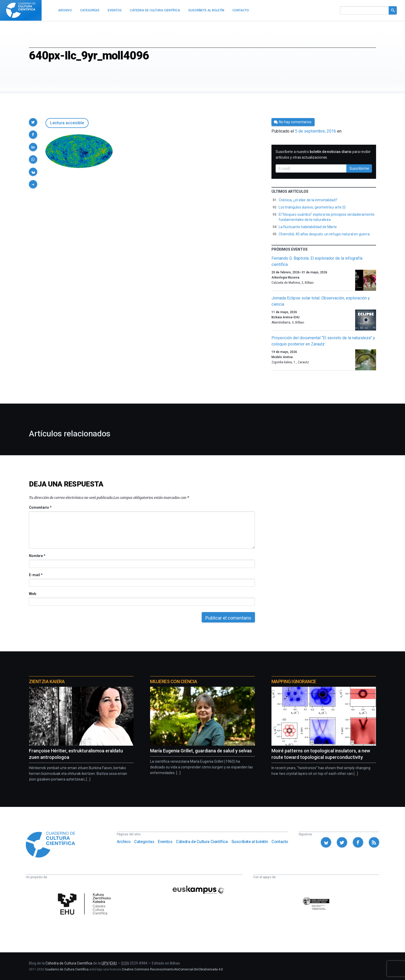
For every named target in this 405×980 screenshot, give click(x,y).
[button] (33, 122)
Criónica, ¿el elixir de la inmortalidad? (308, 200)
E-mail (36, 575)
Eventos (165, 842)
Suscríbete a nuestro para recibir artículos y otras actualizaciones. (323, 155)
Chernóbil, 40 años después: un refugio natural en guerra (324, 234)
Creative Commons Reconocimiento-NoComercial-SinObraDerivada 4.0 (172, 969)
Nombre (37, 556)
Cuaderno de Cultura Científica (67, 969)
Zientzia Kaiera (47, 681)
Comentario (40, 507)
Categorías (144, 842)
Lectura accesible (67, 123)
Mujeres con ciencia (174, 681)
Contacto (280, 842)
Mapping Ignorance (294, 681)
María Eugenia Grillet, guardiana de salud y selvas (201, 751)
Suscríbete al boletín (250, 842)
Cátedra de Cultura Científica (202, 842)
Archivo (124, 842)
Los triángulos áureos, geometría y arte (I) (312, 207)
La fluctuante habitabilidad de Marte (308, 227)
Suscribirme (359, 168)
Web (33, 594)
